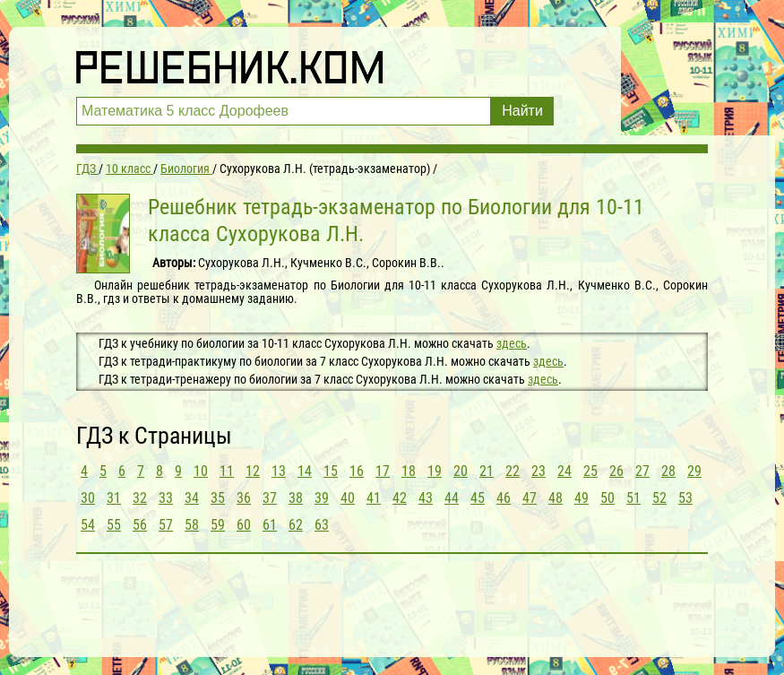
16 (357, 471)
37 (270, 498)
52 (659, 498)
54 (88, 525)
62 (296, 525)
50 (607, 498)
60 (244, 525)
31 (114, 498)
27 (642, 471)
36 (244, 498)
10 (201, 471)
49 (582, 498)
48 (556, 498)
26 (616, 471)
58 (192, 525)
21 (487, 471)
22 (513, 471)
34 (192, 498)
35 (218, 498)
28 (668, 471)
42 (400, 498)
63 (322, 525)
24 (564, 471)
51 (633, 498)
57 (166, 525)
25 (590, 471)
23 (538, 471)
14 (305, 471)
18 (409, 471)
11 (227, 471)
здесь (512, 343)
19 (435, 471)
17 (383, 471)
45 (478, 498)
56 (140, 525)
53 (685, 498)
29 (694, 471)
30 (88, 498)
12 (253, 471)
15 (331, 471)
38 (296, 498)
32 (140, 498)
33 (166, 498)
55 (114, 525)
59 (218, 525)
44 (452, 498)
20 (461, 471)
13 (279, 471)
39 (322, 498)
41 (374, 498)
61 (270, 525)
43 (426, 498)
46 (504, 498)
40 (348, 498)
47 (530, 498)
